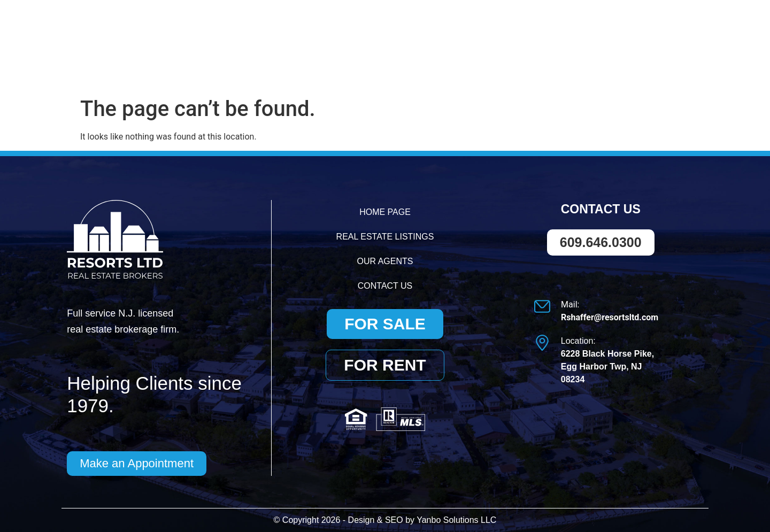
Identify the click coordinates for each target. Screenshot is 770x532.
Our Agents (573, 64)
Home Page (348, 64)
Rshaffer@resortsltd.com (657, 25)
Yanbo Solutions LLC (456, 520)
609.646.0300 (549, 26)
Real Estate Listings (459, 64)
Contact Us (658, 64)
